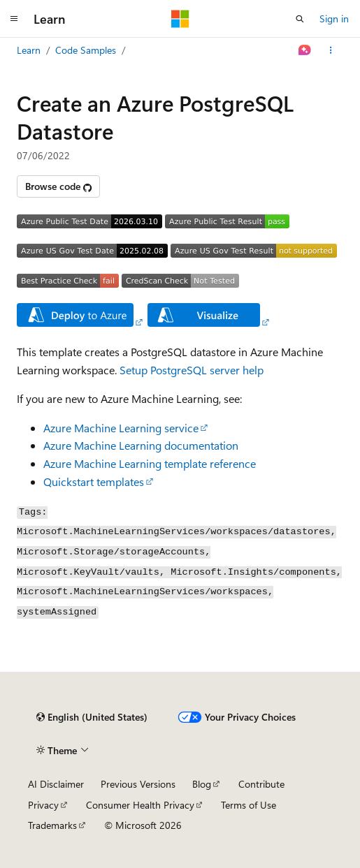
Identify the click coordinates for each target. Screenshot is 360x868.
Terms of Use (249, 805)
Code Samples (86, 50)
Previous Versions (138, 784)
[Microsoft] (180, 19)
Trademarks (52, 825)
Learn (29, 50)
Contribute (261, 784)
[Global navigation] (14, 19)
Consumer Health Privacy (140, 805)
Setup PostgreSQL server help (192, 370)
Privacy (43, 805)
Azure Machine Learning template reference (150, 463)
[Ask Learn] (305, 50)
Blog (202, 784)
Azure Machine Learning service (121, 428)
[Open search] (300, 19)
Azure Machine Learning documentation (141, 445)
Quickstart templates (94, 481)
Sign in (334, 19)
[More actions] (331, 50)
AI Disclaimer (56, 784)
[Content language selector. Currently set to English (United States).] (92, 717)
